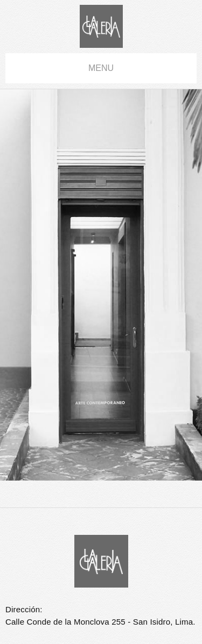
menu (101, 68)
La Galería (101, 26)
